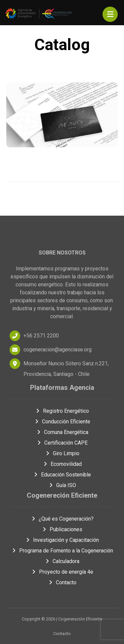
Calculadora (62, 561)
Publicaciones (62, 529)
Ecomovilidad (62, 464)
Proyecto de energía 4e (62, 572)
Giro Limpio (62, 453)
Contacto (62, 582)
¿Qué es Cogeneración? (62, 519)
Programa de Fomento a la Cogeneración (62, 551)
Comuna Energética (62, 432)
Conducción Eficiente (62, 422)
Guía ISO (62, 485)
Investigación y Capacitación (62, 540)
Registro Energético (62, 411)
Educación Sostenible (62, 475)
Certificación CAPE (62, 443)
